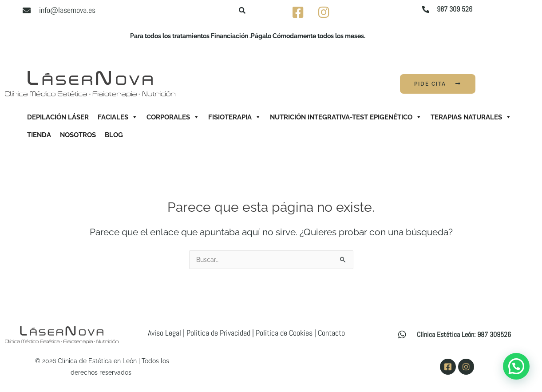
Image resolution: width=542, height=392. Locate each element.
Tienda (39, 135)
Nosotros (78, 135)
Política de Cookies (284, 333)
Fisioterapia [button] (235, 117)
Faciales (118, 117)
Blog (114, 135)
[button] (516, 366)
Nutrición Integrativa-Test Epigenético (346, 117)
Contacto (331, 333)
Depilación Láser (58, 117)
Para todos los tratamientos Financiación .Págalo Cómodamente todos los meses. (248, 36)
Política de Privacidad (218, 333)
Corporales (173, 117)
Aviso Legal (164, 333)
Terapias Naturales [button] (471, 117)
